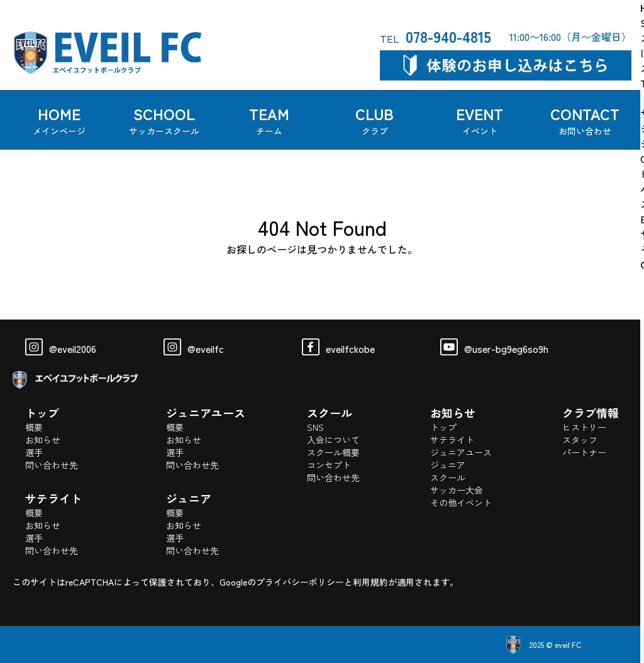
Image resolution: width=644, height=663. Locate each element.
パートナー (584, 452)
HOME (59, 120)
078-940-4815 (436, 36)
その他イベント (461, 503)
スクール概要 (333, 452)
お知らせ (43, 440)
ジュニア (448, 465)
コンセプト (329, 465)
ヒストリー (584, 427)
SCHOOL (164, 120)
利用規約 (370, 582)
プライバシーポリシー (300, 582)
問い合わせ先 (52, 465)
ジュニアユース (461, 452)
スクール (448, 477)
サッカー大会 (457, 490)
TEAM (270, 120)
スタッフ (580, 440)
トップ (443, 427)
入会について (333, 440)
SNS (315, 427)
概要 (34, 427)
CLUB (375, 120)
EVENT (480, 120)
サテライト (452, 440)
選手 (34, 452)
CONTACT (585, 120)
